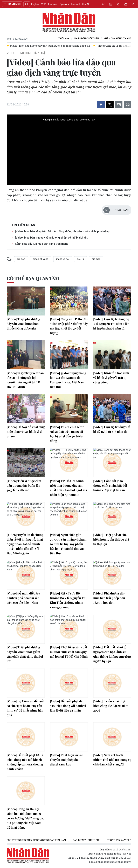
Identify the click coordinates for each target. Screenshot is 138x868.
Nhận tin (126, 4)
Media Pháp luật (34, 53)
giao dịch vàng (41, 259)
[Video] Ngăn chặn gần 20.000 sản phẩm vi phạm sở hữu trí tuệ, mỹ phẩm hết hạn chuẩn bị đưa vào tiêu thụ (68, 544)
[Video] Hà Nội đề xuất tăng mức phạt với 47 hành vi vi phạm (26, 432)
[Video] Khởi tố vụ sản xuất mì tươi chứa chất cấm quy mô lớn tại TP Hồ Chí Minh (69, 652)
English (35, 4)
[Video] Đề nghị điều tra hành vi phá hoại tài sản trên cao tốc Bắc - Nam (23, 598)
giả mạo (96, 259)
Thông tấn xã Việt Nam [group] (121, 840)
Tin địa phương (118, 4)
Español (75, 4)
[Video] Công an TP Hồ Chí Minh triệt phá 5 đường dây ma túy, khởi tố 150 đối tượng (69, 326)
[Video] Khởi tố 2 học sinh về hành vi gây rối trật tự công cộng (111, 378)
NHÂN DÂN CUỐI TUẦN (86, 39)
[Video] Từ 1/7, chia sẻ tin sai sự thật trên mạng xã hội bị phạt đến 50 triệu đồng (67, 434)
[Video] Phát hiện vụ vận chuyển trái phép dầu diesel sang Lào (67, 760)
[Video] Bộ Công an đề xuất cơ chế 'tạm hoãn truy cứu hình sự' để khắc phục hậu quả (26, 708)
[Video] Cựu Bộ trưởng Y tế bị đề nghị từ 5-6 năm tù (112, 429)
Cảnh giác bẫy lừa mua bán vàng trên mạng (42, 244)
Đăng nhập (134, 4)
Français (53, 4)
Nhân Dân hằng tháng (117, 39)
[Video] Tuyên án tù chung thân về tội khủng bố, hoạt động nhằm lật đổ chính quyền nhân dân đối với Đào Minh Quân (25, 544)
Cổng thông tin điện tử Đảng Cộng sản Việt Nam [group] (36, 840)
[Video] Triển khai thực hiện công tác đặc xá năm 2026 (111, 706)
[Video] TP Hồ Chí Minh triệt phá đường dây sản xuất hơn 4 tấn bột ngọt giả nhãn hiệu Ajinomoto (68, 488)
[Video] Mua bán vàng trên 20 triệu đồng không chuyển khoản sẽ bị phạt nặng (62, 231)
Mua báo (103, 4)
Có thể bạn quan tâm (33, 278)
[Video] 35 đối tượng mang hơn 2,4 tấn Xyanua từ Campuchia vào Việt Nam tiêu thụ (68, 380)
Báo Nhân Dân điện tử (69, 23)
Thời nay (64, 39)
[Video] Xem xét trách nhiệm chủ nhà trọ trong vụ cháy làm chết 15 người (112, 760)
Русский (64, 4)
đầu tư (81, 259)
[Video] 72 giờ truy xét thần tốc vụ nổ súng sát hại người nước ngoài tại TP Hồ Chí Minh (25, 380)
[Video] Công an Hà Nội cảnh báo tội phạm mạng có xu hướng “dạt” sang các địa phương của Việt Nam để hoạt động (25, 818)
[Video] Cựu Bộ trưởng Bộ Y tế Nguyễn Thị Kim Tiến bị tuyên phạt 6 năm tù (111, 324)
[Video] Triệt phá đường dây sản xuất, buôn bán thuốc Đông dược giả (23, 324)
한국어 (85, 4)
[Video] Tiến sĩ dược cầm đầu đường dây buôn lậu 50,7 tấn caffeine (24, 485)
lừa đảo (21, 259)
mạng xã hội (63, 259)
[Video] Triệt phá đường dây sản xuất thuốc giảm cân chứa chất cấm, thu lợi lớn (25, 654)
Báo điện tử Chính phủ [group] (87, 840)
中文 (44, 4)
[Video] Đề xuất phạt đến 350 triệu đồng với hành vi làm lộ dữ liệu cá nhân (68, 706)
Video (11, 53)
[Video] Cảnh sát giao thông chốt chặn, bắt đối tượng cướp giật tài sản (110, 485)
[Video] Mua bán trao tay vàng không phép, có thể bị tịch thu (52, 238)
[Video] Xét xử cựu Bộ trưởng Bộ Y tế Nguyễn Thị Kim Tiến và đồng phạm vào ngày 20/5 (68, 600)
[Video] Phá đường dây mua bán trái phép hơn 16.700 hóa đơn (109, 598)
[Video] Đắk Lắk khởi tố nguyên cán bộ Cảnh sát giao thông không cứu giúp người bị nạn (112, 654)
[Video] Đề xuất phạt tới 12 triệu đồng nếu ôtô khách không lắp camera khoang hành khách (25, 762)
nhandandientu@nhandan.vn (114, 862)
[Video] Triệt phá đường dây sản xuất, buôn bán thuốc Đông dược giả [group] (50, 46)
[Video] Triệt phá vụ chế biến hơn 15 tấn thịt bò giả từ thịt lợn (111, 539)
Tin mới (111, 4)
